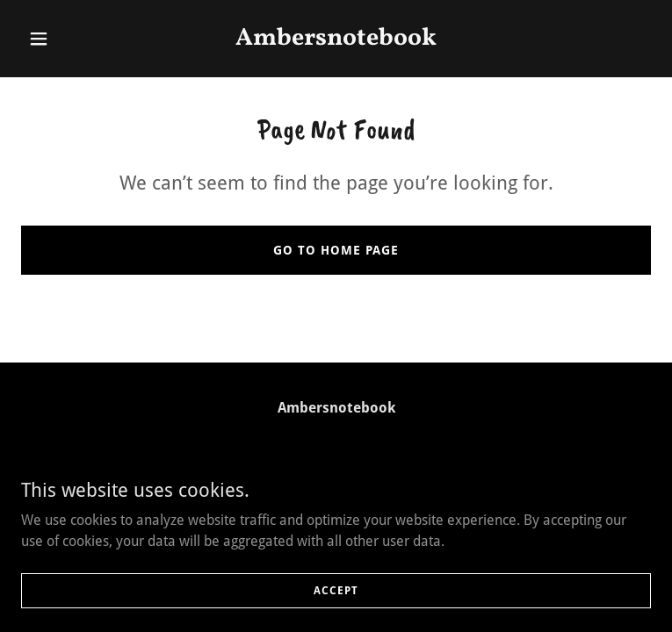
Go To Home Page (336, 250)
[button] (69, 39)
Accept (336, 602)
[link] (336, 40)
